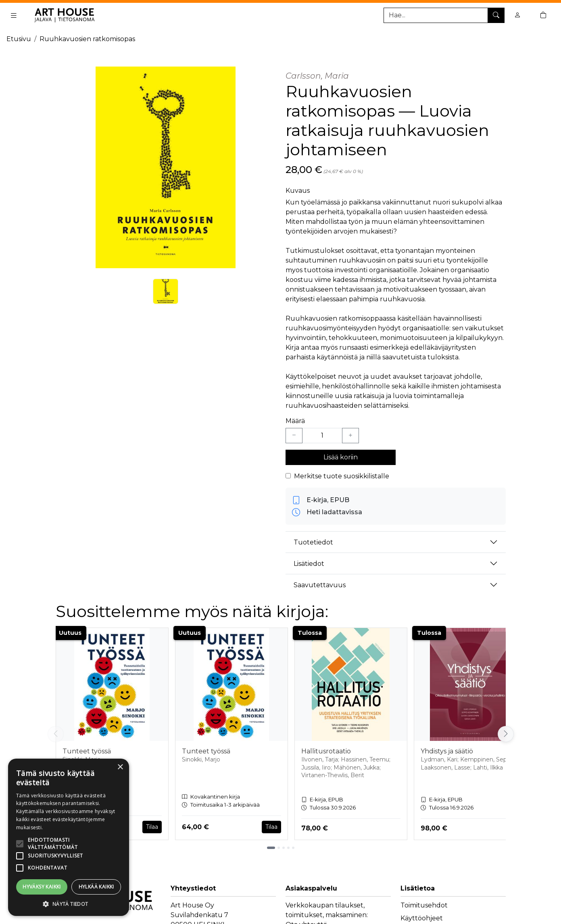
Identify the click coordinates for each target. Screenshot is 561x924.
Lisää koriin (341, 457)
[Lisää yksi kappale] (350, 436)
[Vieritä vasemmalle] (56, 734)
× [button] (120, 767)
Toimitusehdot (424, 905)
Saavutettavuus (320, 585)
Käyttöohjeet (422, 918)
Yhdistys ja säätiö (447, 751)
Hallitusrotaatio (326, 751)
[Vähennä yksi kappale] (294, 436)
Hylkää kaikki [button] (96, 887)
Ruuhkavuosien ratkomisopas (87, 39)
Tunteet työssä (87, 751)
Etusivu (19, 39)
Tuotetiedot (313, 542)
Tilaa (152, 827)
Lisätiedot (309, 564)
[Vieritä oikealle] (506, 734)
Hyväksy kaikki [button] (42, 887)
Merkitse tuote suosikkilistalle (342, 476)
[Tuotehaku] (444, 15)
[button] (69, 904)
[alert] (69, 837)
